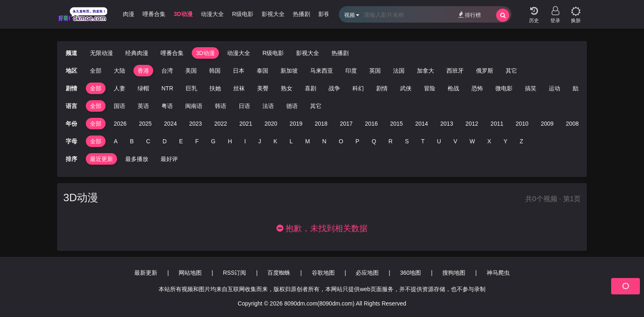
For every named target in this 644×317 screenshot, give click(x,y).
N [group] (324, 141)
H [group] (230, 141)
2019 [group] (296, 124)
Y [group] (505, 141)
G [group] (213, 141)
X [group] (489, 141)
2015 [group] (397, 124)
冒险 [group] (430, 88)
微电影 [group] (504, 88)
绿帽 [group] (143, 88)
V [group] (455, 141)
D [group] (165, 141)
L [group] (291, 141)
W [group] (472, 141)
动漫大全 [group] (212, 14)
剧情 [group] (382, 88)
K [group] (275, 141)
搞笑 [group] (531, 88)
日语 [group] (244, 106)
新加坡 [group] (289, 71)
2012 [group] (472, 124)
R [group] (391, 141)
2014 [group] (422, 124)
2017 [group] (346, 124)
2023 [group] (195, 124)
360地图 (411, 273)
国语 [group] (120, 106)
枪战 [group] (453, 88)
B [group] (132, 141)
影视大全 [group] (273, 14)
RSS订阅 (235, 273)
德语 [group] (292, 106)
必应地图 (367, 273)
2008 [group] (572, 124)
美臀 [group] (263, 88)
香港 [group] (143, 71)
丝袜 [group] (239, 88)
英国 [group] (375, 71)
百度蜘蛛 (279, 273)
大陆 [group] (120, 71)
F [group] (197, 141)
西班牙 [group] (455, 71)
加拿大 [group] (425, 71)
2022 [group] (221, 124)
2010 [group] (522, 124)
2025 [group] (145, 124)
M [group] (308, 141)
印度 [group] (351, 71)
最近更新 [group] (101, 159)
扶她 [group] (215, 88)
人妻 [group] (120, 88)
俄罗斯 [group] (485, 71)
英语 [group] (143, 106)
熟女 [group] (287, 88)
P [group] (358, 141)
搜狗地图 (454, 273)
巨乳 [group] (191, 88)
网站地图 (190, 273)
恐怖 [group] (477, 88)
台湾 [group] (167, 71)
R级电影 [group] (243, 14)
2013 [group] (447, 124)
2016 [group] (371, 124)
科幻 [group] (358, 88)
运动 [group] (554, 88)
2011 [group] (497, 124)
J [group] (260, 141)
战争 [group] (334, 88)
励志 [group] (578, 88)
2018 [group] (321, 124)
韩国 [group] (215, 71)
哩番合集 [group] (154, 14)
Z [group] (521, 141)
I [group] (245, 141)
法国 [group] (399, 71)
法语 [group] (268, 106)
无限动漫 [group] (101, 53)
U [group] (439, 141)
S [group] (407, 141)
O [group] (341, 141)
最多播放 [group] (137, 159)
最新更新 (146, 273)
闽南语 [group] (194, 106)
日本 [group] (239, 71)
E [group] (181, 141)
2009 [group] (547, 124)
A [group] (116, 141)
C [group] (148, 141)
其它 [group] (511, 71)
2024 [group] (170, 124)
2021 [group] (246, 124)
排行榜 (470, 15)
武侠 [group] (406, 88)
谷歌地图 (323, 273)
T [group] (423, 141)
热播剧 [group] (301, 14)
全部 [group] (96, 71)
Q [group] (374, 141)
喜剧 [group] (310, 88)
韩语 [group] (221, 106)
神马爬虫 (498, 273)
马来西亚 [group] (322, 71)
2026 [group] (120, 124)
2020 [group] (271, 124)
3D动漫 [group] (183, 14)
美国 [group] (191, 71)
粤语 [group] (167, 106)
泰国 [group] (262, 71)
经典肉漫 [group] (123, 14)
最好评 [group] (169, 159)
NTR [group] (167, 88)
